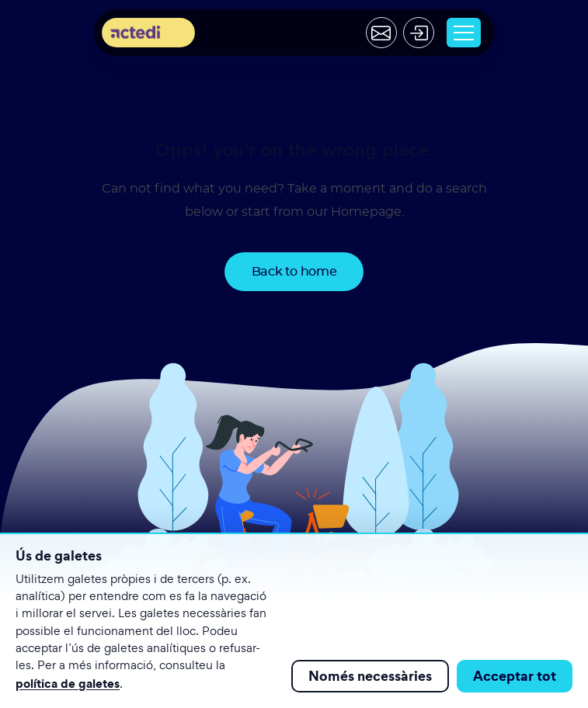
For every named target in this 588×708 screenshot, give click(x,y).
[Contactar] (381, 33)
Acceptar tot (515, 676)
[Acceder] (419, 33)
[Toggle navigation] (464, 33)
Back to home (294, 272)
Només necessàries (370, 676)
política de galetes (68, 683)
